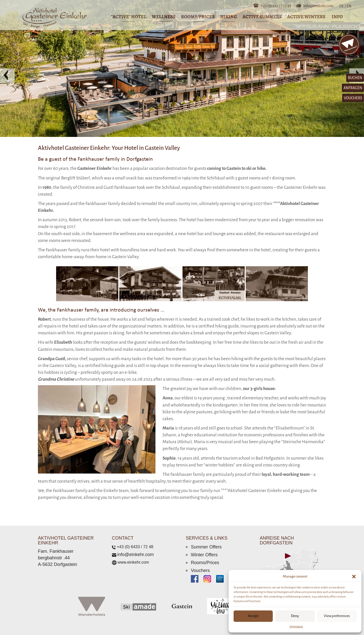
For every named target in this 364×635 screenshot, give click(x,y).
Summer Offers (206, 547)
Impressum (296, 626)
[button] (354, 577)
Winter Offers (204, 555)
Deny (295, 616)
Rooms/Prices (205, 563)
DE (343, 6)
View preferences (337, 616)
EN (349, 6)
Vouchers (200, 570)
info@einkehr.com (318, 5)
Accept (253, 616)
